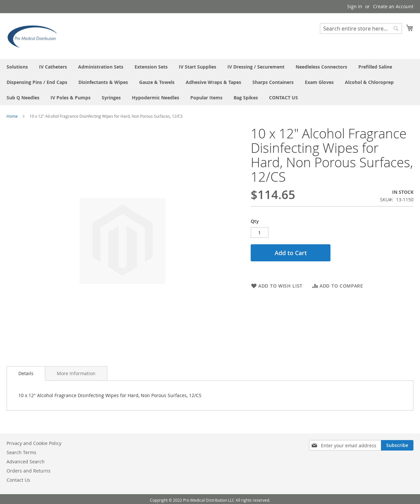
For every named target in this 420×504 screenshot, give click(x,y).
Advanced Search (26, 462)
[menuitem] (17, 67)
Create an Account (393, 6)
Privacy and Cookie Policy (34, 443)
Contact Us (18, 480)
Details (26, 373)
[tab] (26, 373)
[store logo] (34, 36)
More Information (76, 373)
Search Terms (21, 452)
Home (12, 116)
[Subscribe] (397, 445)
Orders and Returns (29, 471)
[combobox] (361, 29)
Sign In (355, 6)
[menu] (210, 82)
